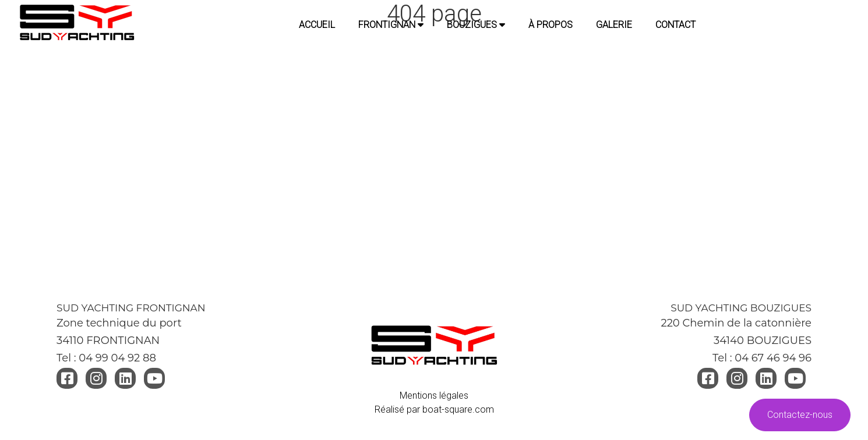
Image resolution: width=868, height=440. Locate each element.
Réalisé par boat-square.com (434, 409)
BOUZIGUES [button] (476, 25)
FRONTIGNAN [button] (391, 25)
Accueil (317, 25)
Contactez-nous (800, 415)
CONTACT (675, 25)
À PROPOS (551, 25)
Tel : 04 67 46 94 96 (762, 358)
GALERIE (614, 25)
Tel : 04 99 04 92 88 (106, 358)
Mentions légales (434, 395)
